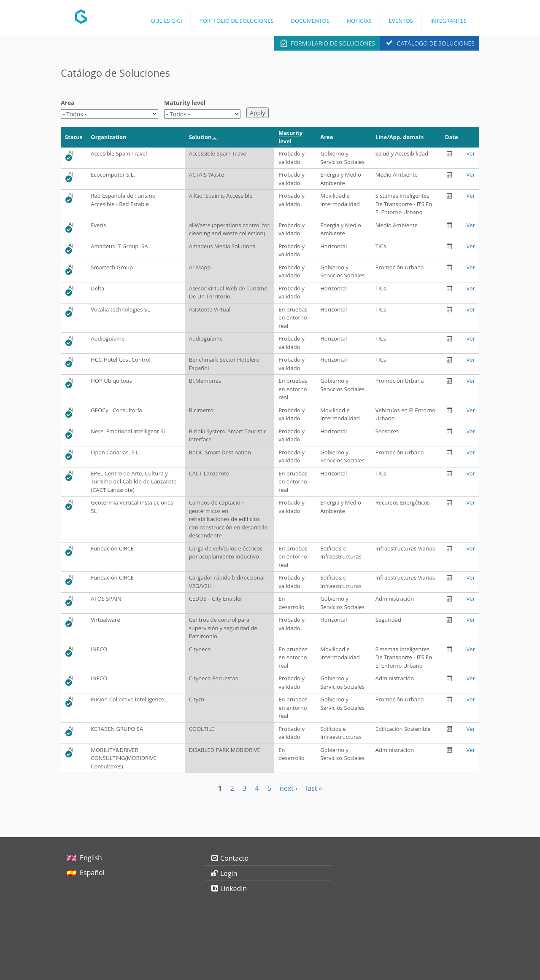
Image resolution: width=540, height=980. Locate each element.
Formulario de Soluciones (333, 43)
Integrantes (448, 21)
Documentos (310, 21)
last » (314, 788)
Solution (203, 137)
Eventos (401, 21)
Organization (108, 137)
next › (289, 788)
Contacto (234, 858)
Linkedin (234, 889)
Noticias (359, 21)
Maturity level (185, 103)
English (91, 858)
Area (68, 103)
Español (92, 873)
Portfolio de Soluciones (236, 21)
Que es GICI (167, 21)
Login (229, 873)
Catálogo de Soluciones (435, 43)
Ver (471, 153)
